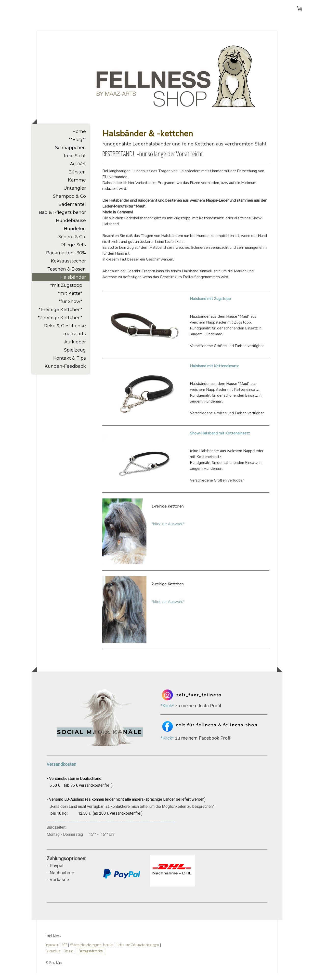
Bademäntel (72, 210)
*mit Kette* (70, 299)
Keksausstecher (68, 267)
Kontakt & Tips (70, 364)
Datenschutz (53, 957)
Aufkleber (75, 348)
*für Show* (71, 307)
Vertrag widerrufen (91, 957)
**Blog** (77, 145)
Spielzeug (75, 356)
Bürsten (77, 178)
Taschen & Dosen (67, 275)
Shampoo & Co (69, 202)
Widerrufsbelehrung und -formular (92, 951)
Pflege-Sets (73, 251)
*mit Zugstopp (66, 291)
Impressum (52, 951)
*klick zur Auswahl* (168, 530)
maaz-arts (75, 340)
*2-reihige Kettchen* (60, 324)
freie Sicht (75, 162)
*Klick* (167, 712)
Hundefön (75, 235)
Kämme (77, 186)
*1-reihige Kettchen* (60, 315)
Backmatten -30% (66, 259)
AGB (64, 951)
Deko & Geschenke (65, 332)
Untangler (75, 194)
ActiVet (78, 170)
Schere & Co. (72, 243)
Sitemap (69, 957)
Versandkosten (62, 770)
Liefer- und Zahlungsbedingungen (138, 951)
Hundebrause (71, 226)
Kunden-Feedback (65, 372)
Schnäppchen (71, 154)
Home (79, 137)
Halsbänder (73, 283)
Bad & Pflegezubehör (62, 218)
